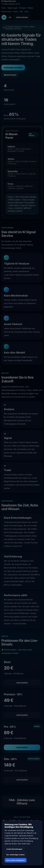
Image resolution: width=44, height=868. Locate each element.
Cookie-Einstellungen (14, 849)
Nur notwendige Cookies (15, 855)
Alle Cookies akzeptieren (16, 860)
